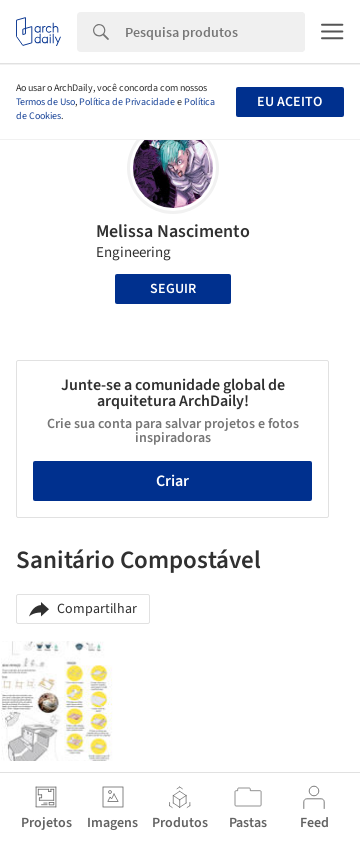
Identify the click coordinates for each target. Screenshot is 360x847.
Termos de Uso (45, 102)
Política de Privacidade (127, 102)
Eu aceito (289, 102)
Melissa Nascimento (173, 231)
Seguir (173, 289)
